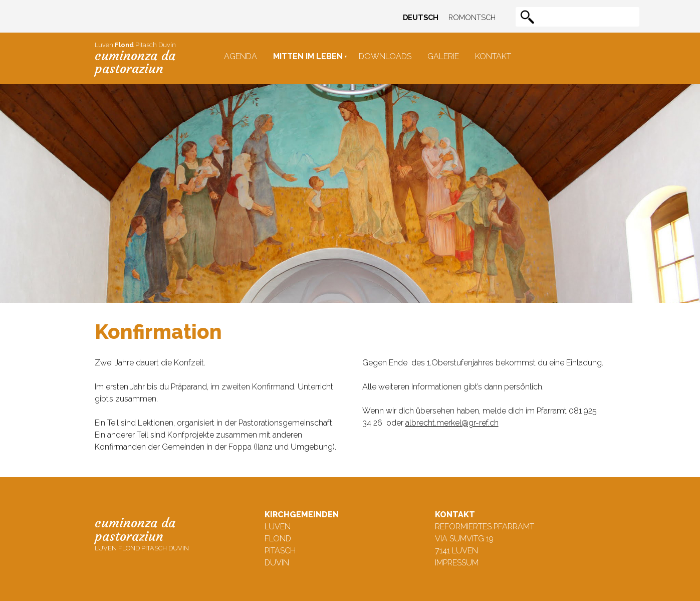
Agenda (241, 56)
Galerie (443, 56)
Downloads (385, 56)
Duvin (277, 563)
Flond (278, 539)
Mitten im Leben (308, 56)
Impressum (457, 563)
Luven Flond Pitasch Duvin (142, 533)
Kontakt (493, 56)
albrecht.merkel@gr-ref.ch (452, 423)
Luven (278, 527)
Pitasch (280, 551)
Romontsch (472, 17)
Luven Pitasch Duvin (135, 59)
